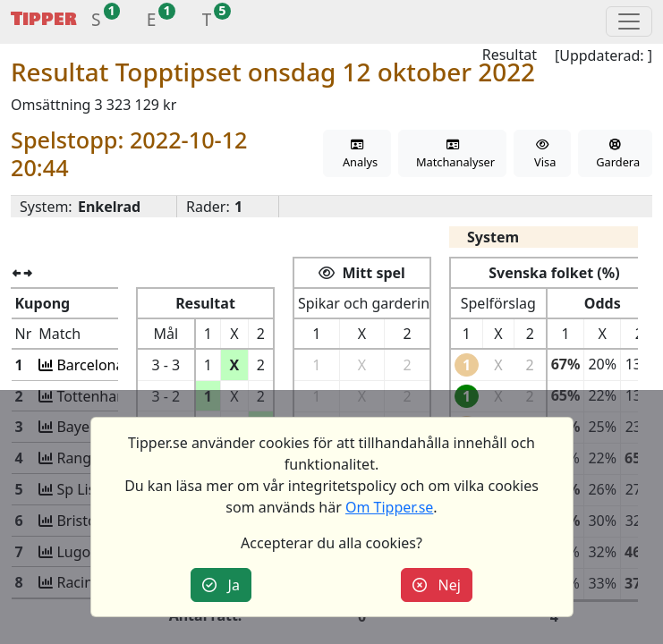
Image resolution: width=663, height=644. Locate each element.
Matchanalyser (452, 154)
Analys (357, 154)
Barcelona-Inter (107, 365)
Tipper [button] (44, 19)
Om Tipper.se (389, 507)
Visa (542, 154)
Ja (221, 585)
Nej (437, 585)
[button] (96, 22)
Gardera (615, 154)
